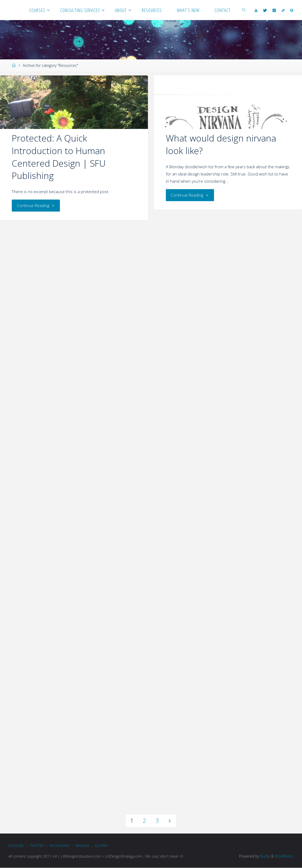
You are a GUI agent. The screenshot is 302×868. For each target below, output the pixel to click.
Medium (83, 845)
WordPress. (284, 856)
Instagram (60, 845)
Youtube (16, 845)
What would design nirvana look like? (221, 144)
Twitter (38, 845)
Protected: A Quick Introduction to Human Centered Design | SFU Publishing (59, 157)
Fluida (264, 856)
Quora (102, 845)
